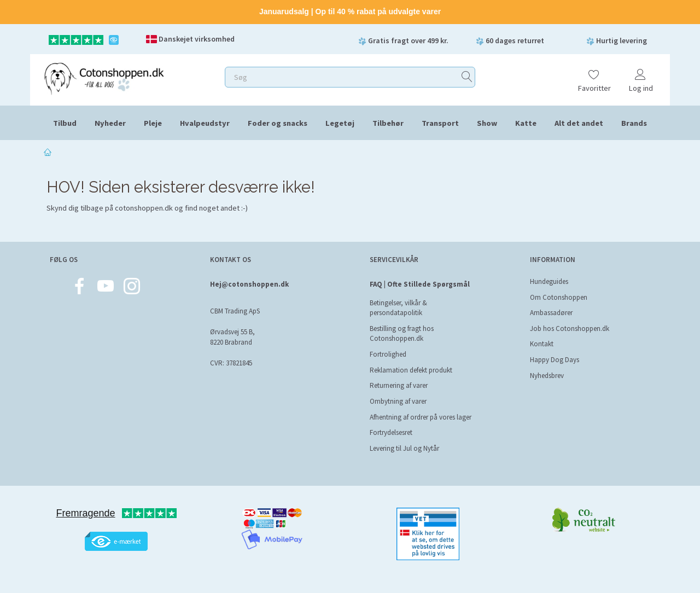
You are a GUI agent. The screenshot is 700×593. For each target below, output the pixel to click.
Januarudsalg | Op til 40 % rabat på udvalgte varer (350, 11)
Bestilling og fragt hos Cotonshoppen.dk (402, 334)
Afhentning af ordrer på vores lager (421, 417)
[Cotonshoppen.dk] (104, 77)
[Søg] (467, 77)
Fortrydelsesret (391, 432)
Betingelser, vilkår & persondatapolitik (398, 308)
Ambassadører (551, 313)
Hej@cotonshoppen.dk (249, 284)
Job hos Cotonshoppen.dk (570, 329)
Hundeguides (549, 281)
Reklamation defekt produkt (411, 370)
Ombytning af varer (398, 401)
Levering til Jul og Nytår (404, 448)
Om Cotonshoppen (559, 297)
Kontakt (542, 344)
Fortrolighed (388, 354)
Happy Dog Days (555, 360)
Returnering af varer (399, 385)
